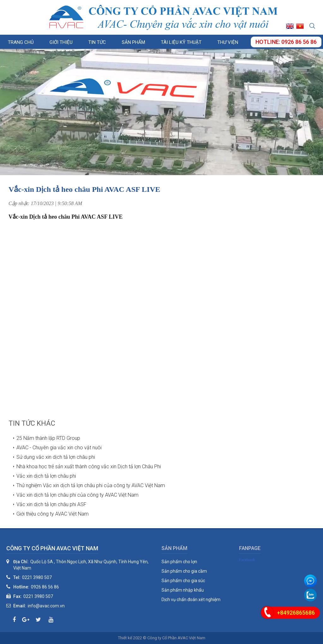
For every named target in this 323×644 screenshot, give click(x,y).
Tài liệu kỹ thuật (181, 42)
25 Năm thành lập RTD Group (48, 438)
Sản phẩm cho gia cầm (184, 571)
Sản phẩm (133, 42)
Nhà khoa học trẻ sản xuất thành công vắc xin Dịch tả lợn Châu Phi (89, 467)
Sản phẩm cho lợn (179, 562)
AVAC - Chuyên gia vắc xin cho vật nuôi (59, 448)
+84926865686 (296, 613)
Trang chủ (21, 42)
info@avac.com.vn (46, 606)
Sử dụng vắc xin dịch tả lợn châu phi (56, 457)
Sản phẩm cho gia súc (183, 581)
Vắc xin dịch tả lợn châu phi (46, 476)
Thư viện (228, 42)
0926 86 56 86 (45, 587)
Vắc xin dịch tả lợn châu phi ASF (51, 504)
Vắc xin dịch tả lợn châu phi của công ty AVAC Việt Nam (77, 495)
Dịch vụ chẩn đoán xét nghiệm (191, 600)
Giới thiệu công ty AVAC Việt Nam (53, 514)
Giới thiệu (61, 42)
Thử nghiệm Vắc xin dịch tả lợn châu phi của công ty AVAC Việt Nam (91, 485)
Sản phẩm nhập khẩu (183, 590)
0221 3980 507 (37, 577)
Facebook (247, 560)
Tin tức (97, 42)
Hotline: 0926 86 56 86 (286, 42)
